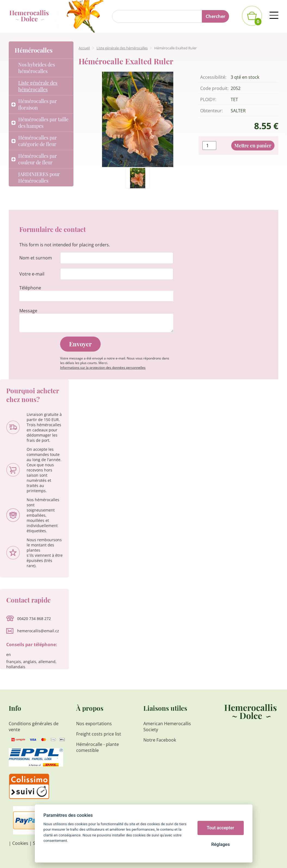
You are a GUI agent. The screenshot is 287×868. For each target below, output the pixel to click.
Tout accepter (220, 828)
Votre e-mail (32, 274)
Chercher (215, 16)
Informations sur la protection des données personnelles (103, 368)
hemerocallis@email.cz (38, 631)
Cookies (20, 843)
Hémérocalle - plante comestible (98, 747)
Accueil (84, 48)
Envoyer (80, 344)
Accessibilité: (213, 77)
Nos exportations (94, 724)
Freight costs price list (99, 734)
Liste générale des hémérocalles (122, 48)
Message (28, 311)
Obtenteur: (212, 111)
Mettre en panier (253, 146)
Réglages (220, 844)
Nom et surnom (36, 258)
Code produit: (214, 88)
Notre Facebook (160, 740)
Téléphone (30, 288)
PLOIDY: (208, 99)
